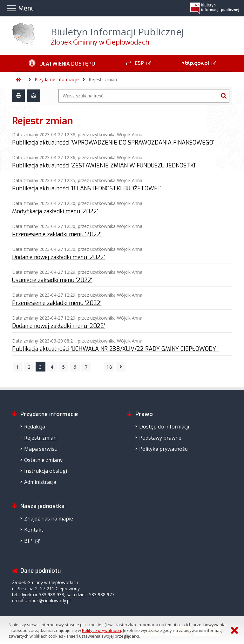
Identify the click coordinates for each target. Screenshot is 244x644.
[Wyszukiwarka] (139, 96)
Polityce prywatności (102, 630)
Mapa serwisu (41, 449)
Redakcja (35, 427)
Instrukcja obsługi (46, 471)
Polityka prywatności (164, 449)
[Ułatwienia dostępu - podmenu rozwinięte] (62, 63)
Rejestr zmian (103, 79)
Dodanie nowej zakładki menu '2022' (58, 257)
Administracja (40, 482)
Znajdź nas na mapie (49, 519)
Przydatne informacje (57, 79)
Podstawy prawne (160, 438)
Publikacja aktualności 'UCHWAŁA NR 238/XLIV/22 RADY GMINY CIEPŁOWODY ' (115, 349)
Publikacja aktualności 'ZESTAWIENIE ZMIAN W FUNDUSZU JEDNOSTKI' (104, 166)
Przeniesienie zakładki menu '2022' (57, 234)
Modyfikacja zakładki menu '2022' (55, 211)
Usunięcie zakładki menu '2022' (52, 280)
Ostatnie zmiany (43, 460)
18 (109, 367)
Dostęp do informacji (164, 427)
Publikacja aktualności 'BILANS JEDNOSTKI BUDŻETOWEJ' (86, 188)
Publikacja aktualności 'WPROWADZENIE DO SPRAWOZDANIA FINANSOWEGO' (113, 143)
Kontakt (34, 530)
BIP (28, 541)
